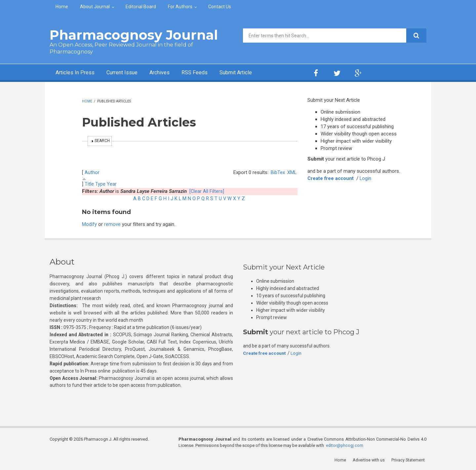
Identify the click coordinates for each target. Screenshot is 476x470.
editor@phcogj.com (345, 445)
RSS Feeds (208, 73)
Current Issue (129, 73)
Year (112, 184)
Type (100, 184)
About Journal (95, 7)
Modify (89, 224)
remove (112, 224)
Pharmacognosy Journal (134, 35)
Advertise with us (370, 460)
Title (89, 184)
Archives (170, 73)
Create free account (331, 178)
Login (367, 178)
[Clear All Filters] (207, 191)
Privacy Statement (410, 460)
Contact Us (220, 7)
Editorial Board (141, 7)
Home (62, 7)
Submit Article (253, 73)
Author (92, 172)
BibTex (278, 172)
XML (292, 172)
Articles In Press (77, 73)
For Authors (180, 7)
